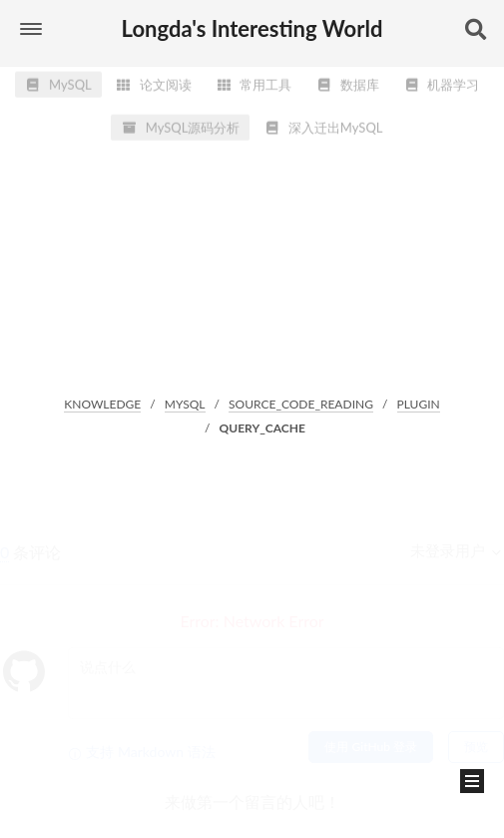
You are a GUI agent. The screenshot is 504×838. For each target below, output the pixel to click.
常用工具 (253, 79)
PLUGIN (419, 404)
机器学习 (441, 79)
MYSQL (185, 404)
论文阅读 (154, 79)
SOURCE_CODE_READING (301, 404)
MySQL (58, 79)
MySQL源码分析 (180, 122)
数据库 (348, 79)
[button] (31, 29)
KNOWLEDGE (102, 404)
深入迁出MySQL (324, 122)
